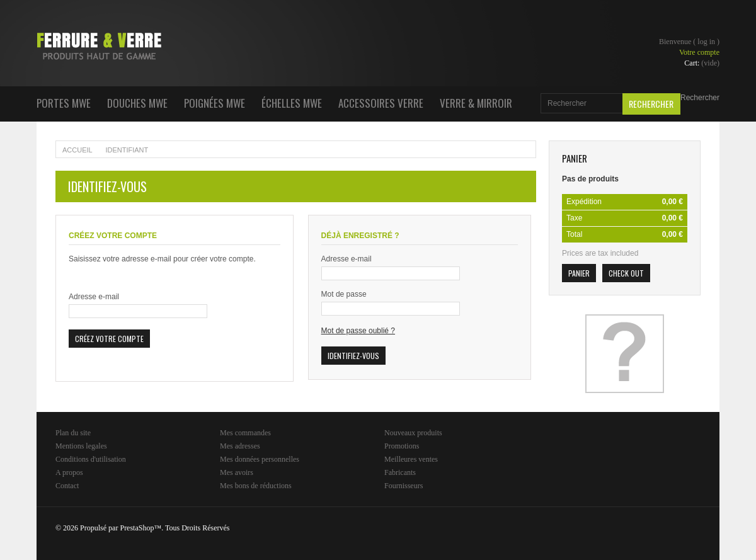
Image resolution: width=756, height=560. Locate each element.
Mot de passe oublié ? (358, 331)
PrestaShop (137, 528)
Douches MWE (137, 103)
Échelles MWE (292, 103)
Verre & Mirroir (476, 103)
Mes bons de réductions (256, 486)
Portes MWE (64, 103)
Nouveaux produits (413, 433)
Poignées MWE (215, 103)
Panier (575, 158)
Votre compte (699, 52)
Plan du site (73, 433)
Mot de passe (344, 294)
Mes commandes (245, 433)
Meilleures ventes (411, 459)
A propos (69, 472)
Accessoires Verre (381, 103)
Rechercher (700, 98)
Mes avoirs (237, 472)
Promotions (402, 446)
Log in (706, 42)
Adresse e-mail (94, 297)
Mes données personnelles (260, 459)
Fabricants (400, 472)
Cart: (702, 63)
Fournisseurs (404, 486)
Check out (626, 273)
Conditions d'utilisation (91, 459)
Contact (67, 486)
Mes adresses (240, 446)
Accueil (77, 150)
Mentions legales (81, 446)
